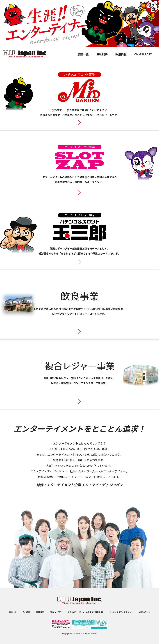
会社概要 (102, 54)
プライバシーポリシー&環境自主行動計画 (85, 612)
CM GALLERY (143, 54)
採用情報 (121, 54)
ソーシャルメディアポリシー (121, 612)
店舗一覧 (83, 54)
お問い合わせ (145, 612)
